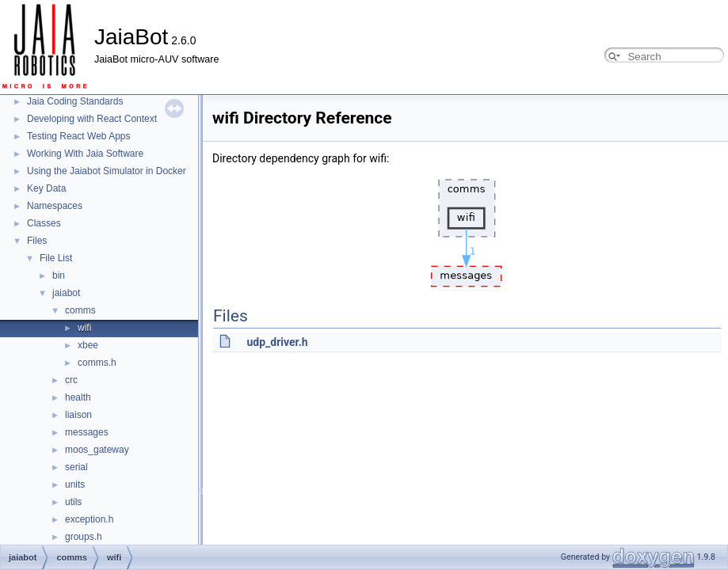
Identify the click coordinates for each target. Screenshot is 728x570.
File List (56, 258)
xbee (88, 345)
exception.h (89, 519)
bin (59, 275)
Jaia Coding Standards (75, 101)
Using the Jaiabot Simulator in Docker (107, 171)
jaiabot (66, 293)
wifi (84, 328)
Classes (44, 223)
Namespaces (55, 206)
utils (73, 502)
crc (71, 380)
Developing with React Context (92, 119)
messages (87, 432)
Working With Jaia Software (85, 154)
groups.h (84, 537)
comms (80, 310)
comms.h (97, 363)
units (75, 484)
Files (37, 241)
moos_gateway (97, 450)
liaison (78, 415)
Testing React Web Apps (79, 136)
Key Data (46, 188)
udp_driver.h (277, 342)
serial (76, 467)
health (78, 397)
